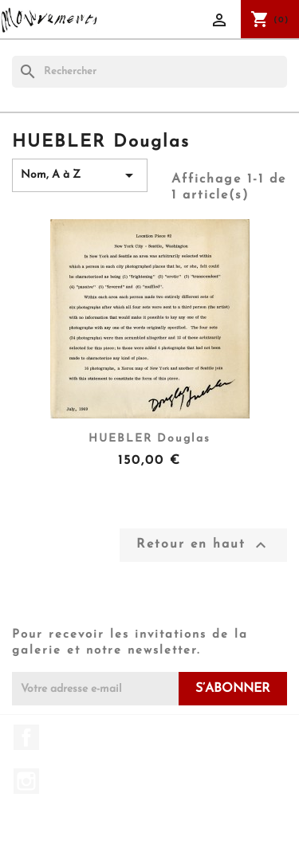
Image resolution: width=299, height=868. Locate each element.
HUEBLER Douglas (149, 439)
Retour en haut (203, 545)
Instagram (26, 781)
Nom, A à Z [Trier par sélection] (80, 175)
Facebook (26, 737)
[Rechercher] (149, 72)
